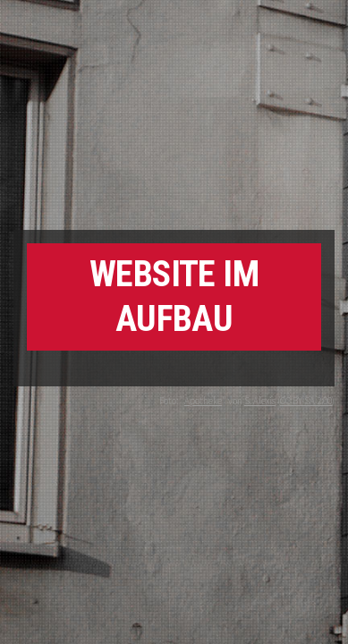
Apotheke (203, 401)
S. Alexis (260, 401)
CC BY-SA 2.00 (306, 401)
